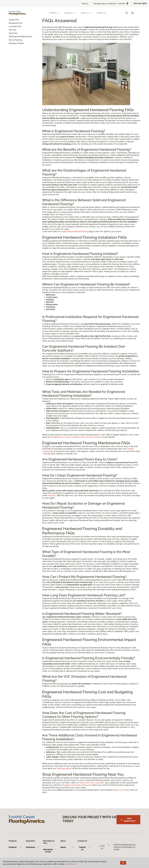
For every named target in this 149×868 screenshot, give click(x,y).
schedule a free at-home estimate (87, 437)
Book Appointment (128, 820)
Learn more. (71, 864)
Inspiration (32, 847)
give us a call (121, 790)
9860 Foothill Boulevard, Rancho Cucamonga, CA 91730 (125, 847)
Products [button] (54, 13)
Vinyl (11, 33)
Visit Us (85, 4)
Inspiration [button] (70, 13)
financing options (64, 768)
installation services (60, 437)
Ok (123, 863)
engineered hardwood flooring (74, 231)
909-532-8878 (140, 3)
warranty (52, 495)
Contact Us (101, 13)
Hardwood (13, 23)
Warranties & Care (50, 851)
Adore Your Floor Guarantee (92, 783)
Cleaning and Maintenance (20, 36)
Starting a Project (16, 43)
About (67, 847)
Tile (10, 30)
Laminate (13, 26)
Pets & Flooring (15, 40)
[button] (127, 13)
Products (15, 847)
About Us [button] (86, 13)
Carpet (12, 20)
